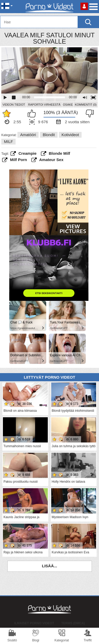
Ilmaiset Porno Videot (34, 623)
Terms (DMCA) (73, 623)
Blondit (49, 135)
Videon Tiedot (14, 105)
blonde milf (60, 153)
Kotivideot (70, 135)
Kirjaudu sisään (84, 6)
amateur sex (51, 160)
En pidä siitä (88, 114)
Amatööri (28, 135)
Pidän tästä (33, 114)
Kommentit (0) (86, 105)
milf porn (18, 160)
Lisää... (50, 566)
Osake (68, 105)
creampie (27, 153)
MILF (8, 141)
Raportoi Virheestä (44, 105)
